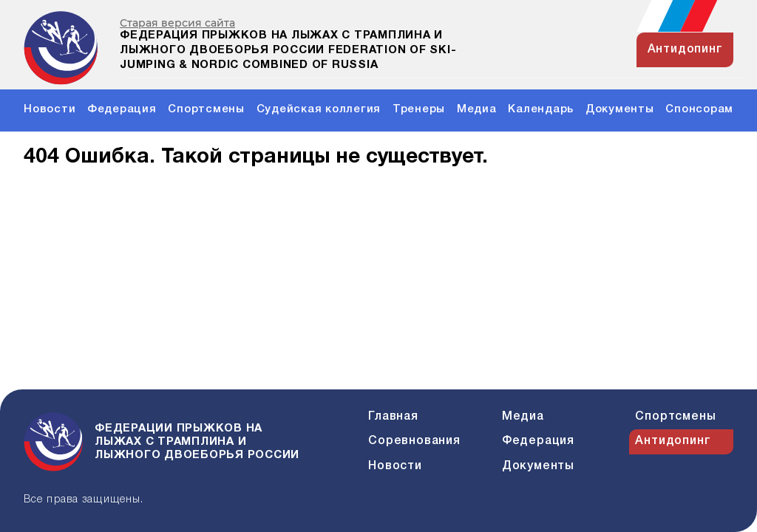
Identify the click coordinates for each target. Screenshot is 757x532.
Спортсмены (206, 109)
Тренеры (419, 109)
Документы (620, 109)
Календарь (541, 109)
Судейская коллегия (319, 109)
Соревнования (414, 441)
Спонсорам (699, 109)
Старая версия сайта (177, 23)
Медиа (477, 109)
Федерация (122, 109)
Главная (393, 417)
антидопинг (685, 50)
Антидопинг (673, 441)
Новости (50, 109)
